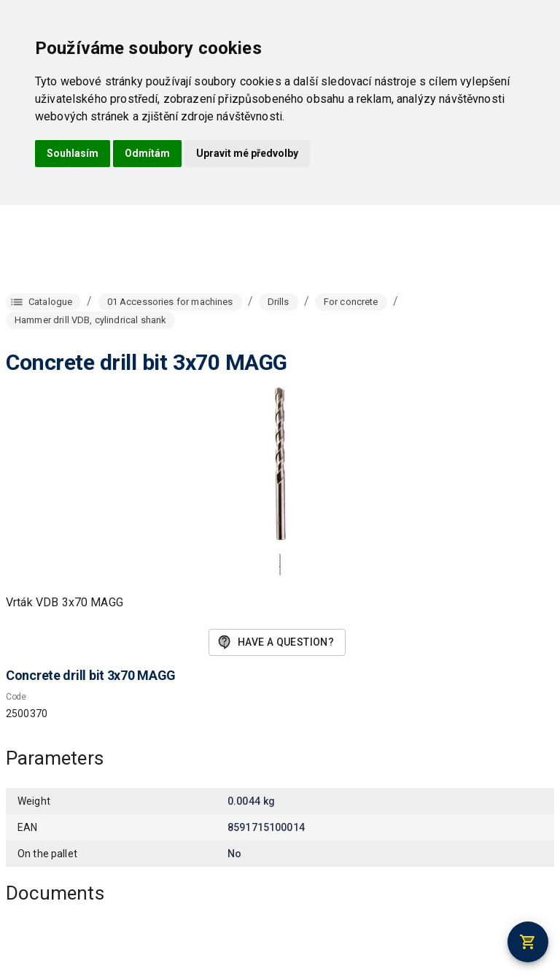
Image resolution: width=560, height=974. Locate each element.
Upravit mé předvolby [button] (247, 153)
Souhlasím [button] (73, 153)
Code (16, 697)
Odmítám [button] (147, 153)
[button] (280, 565)
